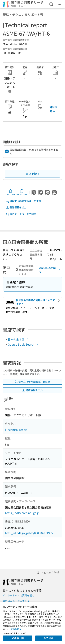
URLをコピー (22, 192)
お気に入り (11, 192)
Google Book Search (23, 344)
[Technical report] (17, 430)
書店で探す (33, 174)
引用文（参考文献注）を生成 (23, 201)
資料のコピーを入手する (16, 601)
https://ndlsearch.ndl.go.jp (22, 513)
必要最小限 (18, 638)
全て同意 (49, 638)
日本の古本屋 (18, 339)
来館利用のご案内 (50, 270)
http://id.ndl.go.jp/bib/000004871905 (29, 533)
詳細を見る (54, 109)
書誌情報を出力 (16, 207)
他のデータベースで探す (21, 214)
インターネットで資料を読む (19, 595)
